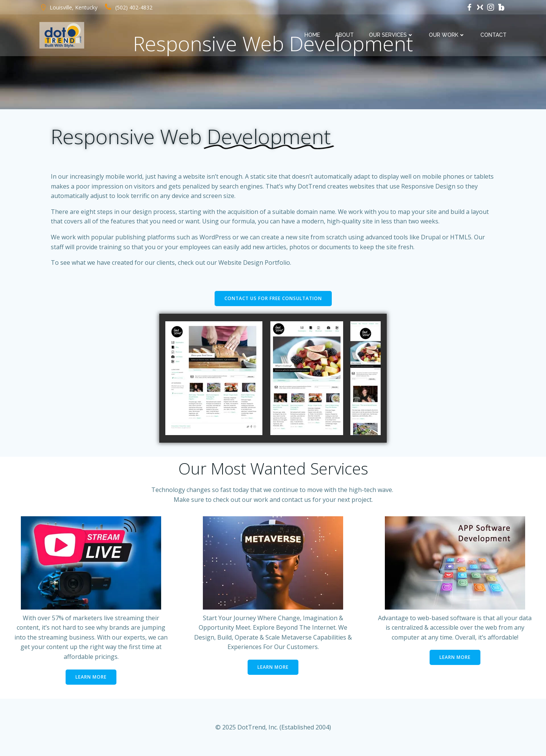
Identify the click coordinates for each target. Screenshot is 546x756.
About (344, 35)
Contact (493, 35)
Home (312, 35)
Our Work (447, 35)
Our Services (391, 35)
